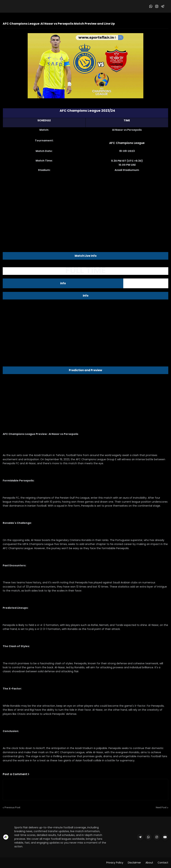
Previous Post (12, 807)
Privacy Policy (115, 863)
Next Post (161, 807)
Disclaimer (134, 863)
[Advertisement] (85, 204)
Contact (163, 863)
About (149, 863)
